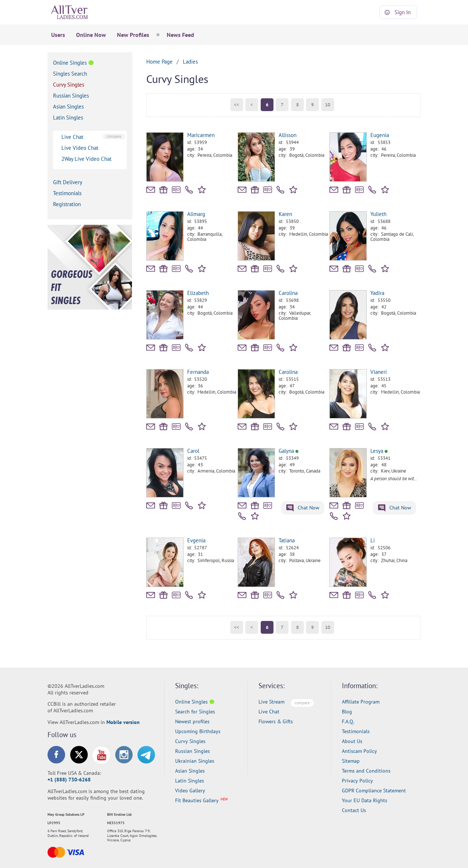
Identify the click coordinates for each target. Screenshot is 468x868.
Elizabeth (198, 293)
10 (328, 105)
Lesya (379, 451)
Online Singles (70, 63)
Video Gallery (190, 791)
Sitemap (351, 761)
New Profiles (133, 35)
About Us (352, 741)
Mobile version (123, 722)
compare (114, 136)
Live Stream (271, 702)
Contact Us (354, 810)
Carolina (288, 293)
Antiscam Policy (359, 751)
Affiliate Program (361, 702)
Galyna (288, 451)
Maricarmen (201, 135)
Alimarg (196, 214)
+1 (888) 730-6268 (69, 780)
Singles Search (70, 74)
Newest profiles (192, 721)
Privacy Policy (357, 781)
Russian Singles (71, 96)
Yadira (377, 293)
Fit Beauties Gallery (197, 800)
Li (373, 540)
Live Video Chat (80, 148)
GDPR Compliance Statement (374, 791)
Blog (347, 712)
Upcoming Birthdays (198, 731)
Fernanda (198, 372)
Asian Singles (68, 107)
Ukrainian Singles (195, 761)
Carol (193, 451)
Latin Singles (68, 117)
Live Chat (72, 137)
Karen (285, 214)
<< (237, 105)
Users (58, 35)
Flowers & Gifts (276, 721)
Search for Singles (195, 712)
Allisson (288, 135)
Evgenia (196, 540)
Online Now (91, 35)
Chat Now (303, 508)
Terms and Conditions (366, 771)
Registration (67, 204)
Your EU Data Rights (365, 800)
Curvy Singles (69, 85)
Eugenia (380, 135)
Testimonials (67, 193)
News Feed (180, 35)
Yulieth (378, 214)
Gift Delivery (68, 182)
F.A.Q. (348, 721)
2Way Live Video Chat (86, 159)
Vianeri (379, 372)
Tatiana (287, 540)
